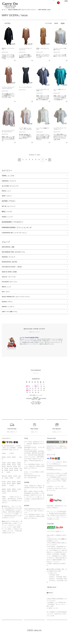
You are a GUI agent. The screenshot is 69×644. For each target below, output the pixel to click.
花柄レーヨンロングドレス (43, 53)
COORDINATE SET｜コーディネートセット (18, 238)
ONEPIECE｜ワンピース (11, 185)
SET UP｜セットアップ (10, 211)
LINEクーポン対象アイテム (12, 322)
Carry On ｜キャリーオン (11, 285)
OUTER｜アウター (9, 206)
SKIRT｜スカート (8, 201)
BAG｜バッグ (7, 217)
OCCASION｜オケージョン (12, 290)
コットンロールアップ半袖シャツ (43, 94)
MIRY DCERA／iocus (44, 14)
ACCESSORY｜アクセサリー (13, 227)
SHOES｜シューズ (9, 222)
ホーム (4, 14)
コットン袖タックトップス (60, 94)
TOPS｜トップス (8, 179)
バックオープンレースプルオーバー (60, 133)
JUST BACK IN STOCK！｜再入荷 (14, 274)
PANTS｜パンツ (8, 195)
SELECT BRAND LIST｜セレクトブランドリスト (22, 14)
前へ (20, 164)
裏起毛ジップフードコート (8, 53)
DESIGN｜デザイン (9, 311)
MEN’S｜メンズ (8, 295)
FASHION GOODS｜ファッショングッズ (17, 233)
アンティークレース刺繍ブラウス (60, 53)
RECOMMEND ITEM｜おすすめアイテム (17, 258)
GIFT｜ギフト (7, 301)
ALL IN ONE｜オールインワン (13, 190)
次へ (49, 164)
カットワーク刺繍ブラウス (43, 133)
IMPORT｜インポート (10, 317)
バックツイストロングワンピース (25, 53)
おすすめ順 (48, 27)
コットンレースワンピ (25, 91)
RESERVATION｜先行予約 (11, 269)
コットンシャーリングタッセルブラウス (8, 135)
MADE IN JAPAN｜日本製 (11, 279)
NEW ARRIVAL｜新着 (10, 253)
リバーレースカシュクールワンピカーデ (8, 92)
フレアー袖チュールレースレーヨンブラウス (25, 133)
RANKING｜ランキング (10, 264)
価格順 (56, 27)
